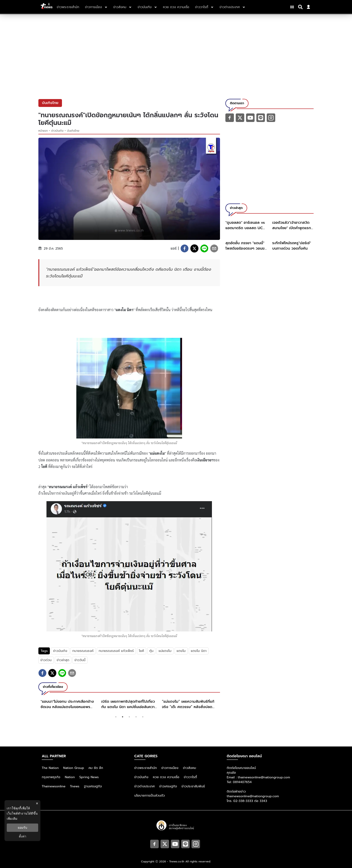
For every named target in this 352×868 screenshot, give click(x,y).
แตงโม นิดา (199, 651)
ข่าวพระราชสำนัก (146, 768)
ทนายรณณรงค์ (83, 651)
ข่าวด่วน (46, 660)
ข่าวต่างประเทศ (144, 786)
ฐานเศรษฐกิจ (93, 786)
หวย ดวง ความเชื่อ (166, 777)
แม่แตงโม (165, 651)
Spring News (89, 777)
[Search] (301, 7)
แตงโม (181, 651)
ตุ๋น (151, 651)
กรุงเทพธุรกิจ (51, 777)
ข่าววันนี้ (80, 660)
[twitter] (194, 248)
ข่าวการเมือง (170, 768)
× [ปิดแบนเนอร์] (37, 803)
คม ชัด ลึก (96, 768)
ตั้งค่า (23, 836)
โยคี (142, 651)
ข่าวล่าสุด (63, 660)
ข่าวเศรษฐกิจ (168, 786)
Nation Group (74, 768)
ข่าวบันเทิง (57, 131)
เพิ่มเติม (12, 819)
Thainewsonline (54, 786)
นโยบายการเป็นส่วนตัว (150, 796)
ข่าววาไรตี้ (190, 777)
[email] (214, 248)
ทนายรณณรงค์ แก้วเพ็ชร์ (116, 651)
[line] (204, 248)
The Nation (50, 768)
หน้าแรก (43, 131)
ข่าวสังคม (190, 768)
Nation (70, 777)
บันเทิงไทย (73, 131)
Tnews (75, 786)
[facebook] (185, 248)
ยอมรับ (22, 828)
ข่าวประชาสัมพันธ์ (193, 786)
